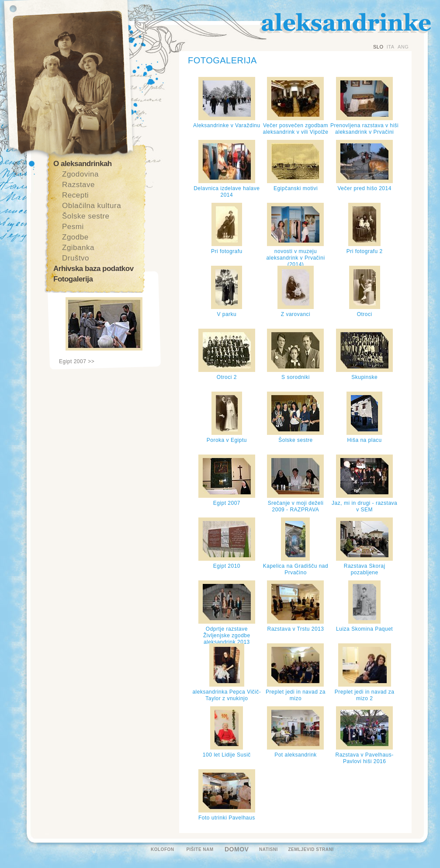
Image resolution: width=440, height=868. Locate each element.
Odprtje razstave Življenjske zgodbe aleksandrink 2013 (227, 635)
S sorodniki (296, 377)
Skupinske (364, 377)
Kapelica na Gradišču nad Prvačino (296, 569)
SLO (378, 47)
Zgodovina (80, 174)
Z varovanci (296, 314)
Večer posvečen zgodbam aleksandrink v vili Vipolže (295, 129)
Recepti (75, 195)
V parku (227, 314)
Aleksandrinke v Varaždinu (227, 125)
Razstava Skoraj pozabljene (365, 569)
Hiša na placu (365, 440)
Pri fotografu (227, 251)
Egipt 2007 (227, 503)
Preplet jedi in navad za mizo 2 (365, 695)
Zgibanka (78, 248)
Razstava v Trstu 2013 (296, 629)
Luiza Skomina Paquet (364, 629)
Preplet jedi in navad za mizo (296, 695)
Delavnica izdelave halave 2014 (227, 192)
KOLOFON (163, 849)
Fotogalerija (73, 279)
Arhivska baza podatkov (94, 269)
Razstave (78, 185)
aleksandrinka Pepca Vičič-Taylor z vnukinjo (227, 695)
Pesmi (73, 227)
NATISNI (269, 849)
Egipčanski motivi (296, 188)
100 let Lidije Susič (227, 755)
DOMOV (237, 849)
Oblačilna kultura (92, 206)
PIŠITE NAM (200, 849)
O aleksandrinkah (83, 164)
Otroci (365, 314)
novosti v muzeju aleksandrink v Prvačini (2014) (295, 258)
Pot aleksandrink (296, 755)
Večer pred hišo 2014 (364, 188)
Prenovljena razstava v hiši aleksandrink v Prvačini (364, 129)
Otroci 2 (227, 377)
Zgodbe (75, 237)
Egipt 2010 (227, 566)
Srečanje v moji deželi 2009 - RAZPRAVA (296, 506)
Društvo (76, 258)
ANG (403, 47)
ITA (391, 47)
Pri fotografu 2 (365, 251)
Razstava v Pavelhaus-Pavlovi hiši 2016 (365, 758)
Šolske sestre (86, 216)
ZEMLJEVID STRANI (311, 849)
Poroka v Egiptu (227, 440)
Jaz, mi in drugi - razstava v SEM (364, 506)
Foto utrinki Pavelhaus (227, 818)
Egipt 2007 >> (77, 361)
